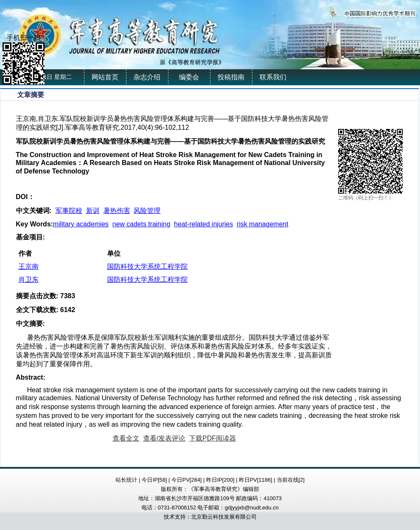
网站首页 (105, 77)
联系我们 (273, 77)
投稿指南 (231, 77)
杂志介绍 (147, 77)
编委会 (189, 77)
